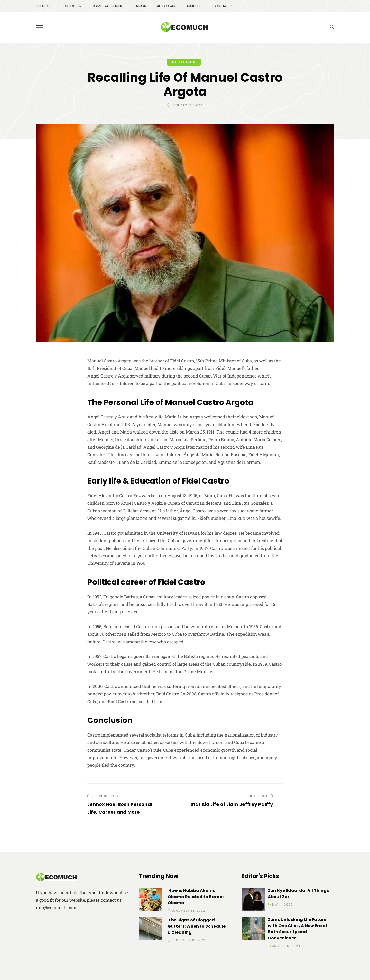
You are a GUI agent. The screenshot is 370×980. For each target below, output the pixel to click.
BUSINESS (194, 6)
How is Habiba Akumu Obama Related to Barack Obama (196, 897)
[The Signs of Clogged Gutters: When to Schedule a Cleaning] (150, 930)
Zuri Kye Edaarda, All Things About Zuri (298, 894)
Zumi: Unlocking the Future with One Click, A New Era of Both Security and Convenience (298, 929)
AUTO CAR (166, 6)
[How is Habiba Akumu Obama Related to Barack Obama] (150, 900)
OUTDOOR (72, 6)
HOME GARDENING (108, 6)
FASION (140, 6)
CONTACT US (224, 6)
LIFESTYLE (44, 6)
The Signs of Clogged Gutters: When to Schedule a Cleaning (197, 926)
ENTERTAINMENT (184, 62)
